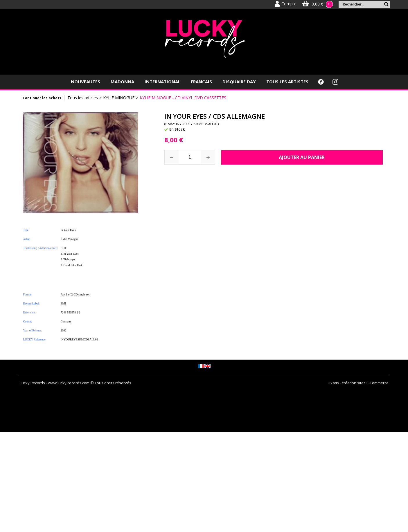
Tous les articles (83, 98)
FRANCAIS (201, 82)
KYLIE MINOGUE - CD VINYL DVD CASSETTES (183, 98)
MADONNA (122, 82)
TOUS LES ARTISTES (287, 82)
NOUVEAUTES (86, 82)
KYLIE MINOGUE (119, 98)
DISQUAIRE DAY (239, 82)
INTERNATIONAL (162, 82)
